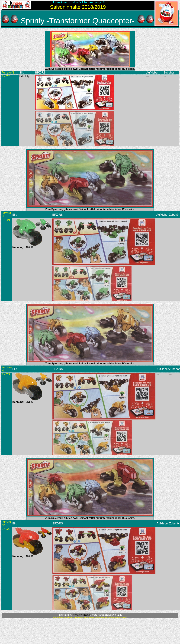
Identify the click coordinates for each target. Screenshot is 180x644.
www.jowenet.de (81, 615)
